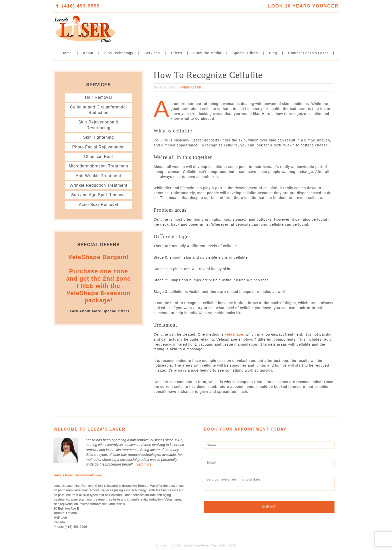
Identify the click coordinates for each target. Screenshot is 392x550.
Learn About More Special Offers (98, 311)
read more (143, 464)
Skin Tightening (98, 137)
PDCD (232, 546)
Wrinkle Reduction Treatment (98, 185)
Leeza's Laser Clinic (125, 26)
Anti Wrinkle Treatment (98, 176)
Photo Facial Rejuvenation (98, 147)
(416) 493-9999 (81, 6)
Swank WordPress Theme (202, 546)
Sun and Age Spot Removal (99, 195)
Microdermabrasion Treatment (98, 166)
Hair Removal (99, 97)
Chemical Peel (98, 157)
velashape (234, 334)
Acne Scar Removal (98, 205)
